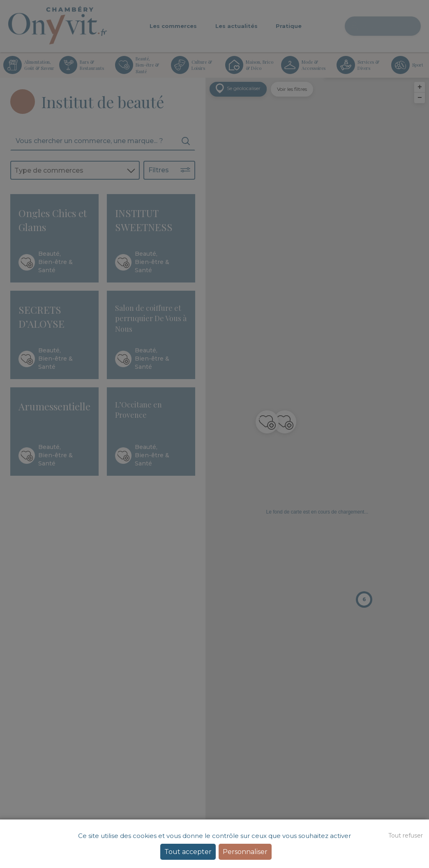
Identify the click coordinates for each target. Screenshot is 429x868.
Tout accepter (188, 852)
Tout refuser (406, 836)
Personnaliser (245, 852)
